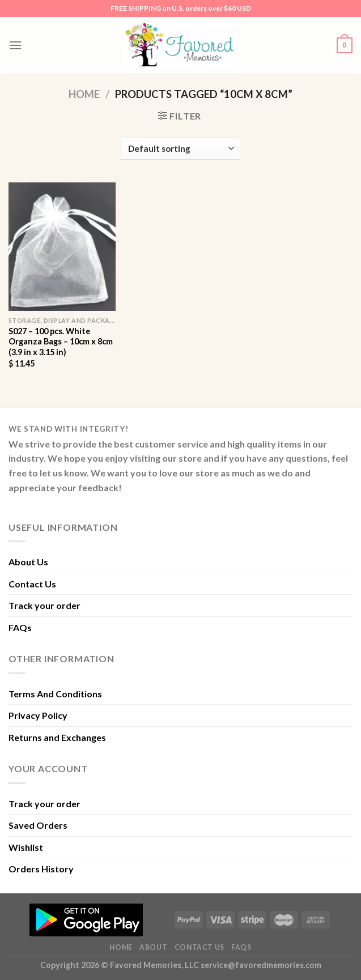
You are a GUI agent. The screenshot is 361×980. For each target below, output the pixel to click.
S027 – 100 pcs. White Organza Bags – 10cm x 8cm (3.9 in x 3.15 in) (61, 342)
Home (84, 94)
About (153, 947)
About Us (28, 562)
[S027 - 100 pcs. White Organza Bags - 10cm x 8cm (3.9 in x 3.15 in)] (62, 247)
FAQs (20, 627)
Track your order (44, 605)
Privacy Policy (38, 715)
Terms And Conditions (55, 694)
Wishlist (26, 847)
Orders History (41, 869)
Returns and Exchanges (57, 737)
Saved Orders (38, 825)
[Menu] (15, 45)
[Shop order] (180, 149)
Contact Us (32, 584)
